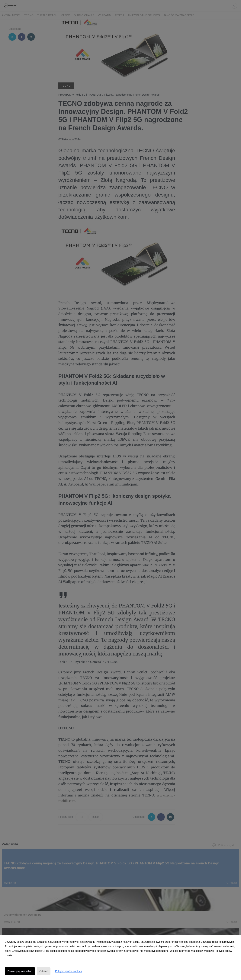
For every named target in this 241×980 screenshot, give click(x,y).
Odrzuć (44, 971)
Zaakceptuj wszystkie (20, 971)
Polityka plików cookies (68, 971)
